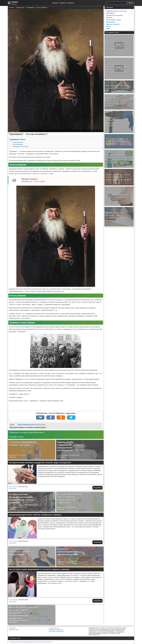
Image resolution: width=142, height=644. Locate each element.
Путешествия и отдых (114, 20)
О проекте (62, 3)
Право (108, 29)
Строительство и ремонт (115, 15)
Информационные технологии (116, 11)
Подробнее (97, 488)
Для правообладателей (56, 631)
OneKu (15, 2)
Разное (108, 26)
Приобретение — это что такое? (33, 181)
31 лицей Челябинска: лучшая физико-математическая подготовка (70, 499)
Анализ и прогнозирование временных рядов (68, 552)
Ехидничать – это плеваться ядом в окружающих (19, 552)
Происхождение (18, 142)
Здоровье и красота (113, 24)
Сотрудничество (54, 628)
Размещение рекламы (56, 630)
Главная (55, 3)
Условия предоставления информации (21, 642)
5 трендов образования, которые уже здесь (23, 444)
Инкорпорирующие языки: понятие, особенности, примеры (35, 515)
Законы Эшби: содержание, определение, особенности (66, 446)
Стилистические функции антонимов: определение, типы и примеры (21, 499)
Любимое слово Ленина (21, 146)
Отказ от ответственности (43, 642)
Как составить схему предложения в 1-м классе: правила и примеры (39, 570)
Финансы (109, 18)
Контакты (71, 3)
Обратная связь (14, 630)
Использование (18, 144)
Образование (13, 457)
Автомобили (110, 13)
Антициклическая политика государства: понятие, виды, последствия (40, 463)
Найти (131, 3)
